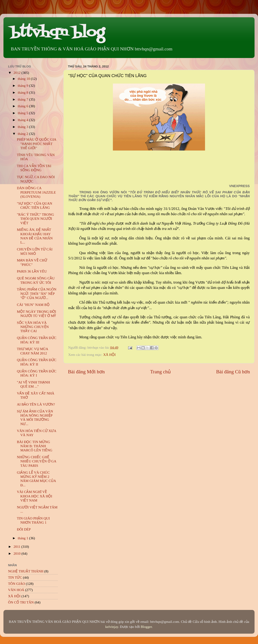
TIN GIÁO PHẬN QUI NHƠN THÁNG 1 (33, 520)
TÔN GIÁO (17, 584)
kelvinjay (112, 627)
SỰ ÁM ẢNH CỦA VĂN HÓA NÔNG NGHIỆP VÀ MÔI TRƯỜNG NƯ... (35, 418)
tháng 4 (23, 120)
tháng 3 (23, 127)
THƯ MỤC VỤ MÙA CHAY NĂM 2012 (32, 351)
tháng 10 (24, 79)
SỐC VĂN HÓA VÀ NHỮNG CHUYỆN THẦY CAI (33, 327)
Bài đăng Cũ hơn (233, 372)
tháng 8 (23, 92)
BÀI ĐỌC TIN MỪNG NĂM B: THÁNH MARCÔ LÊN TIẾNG (35, 446)
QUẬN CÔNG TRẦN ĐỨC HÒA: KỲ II (37, 362)
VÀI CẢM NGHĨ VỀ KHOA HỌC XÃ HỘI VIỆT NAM (34, 496)
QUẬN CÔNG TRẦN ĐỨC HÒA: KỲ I (37, 373)
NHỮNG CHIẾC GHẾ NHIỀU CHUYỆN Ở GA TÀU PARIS (36, 461)
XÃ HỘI (109, 355)
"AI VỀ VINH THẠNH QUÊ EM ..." (33, 384)
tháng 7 (23, 99)
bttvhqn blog (57, 33)
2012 (18, 73)
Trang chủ (160, 372)
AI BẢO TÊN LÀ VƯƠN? (36, 404)
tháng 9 (23, 86)
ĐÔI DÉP (24, 529)
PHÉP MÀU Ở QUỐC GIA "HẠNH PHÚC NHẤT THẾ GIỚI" (36, 144)
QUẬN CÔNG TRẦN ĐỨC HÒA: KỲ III (37, 340)
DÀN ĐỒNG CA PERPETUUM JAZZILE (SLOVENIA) (36, 192)
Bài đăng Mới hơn (86, 372)
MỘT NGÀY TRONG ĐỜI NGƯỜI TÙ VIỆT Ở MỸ (36, 314)
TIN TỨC (15, 577)
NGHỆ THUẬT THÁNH (26, 571)
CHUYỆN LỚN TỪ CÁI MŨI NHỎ (35, 251)
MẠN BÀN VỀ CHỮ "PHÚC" (32, 262)
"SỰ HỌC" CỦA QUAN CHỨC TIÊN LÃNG (34, 205)
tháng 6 (23, 106)
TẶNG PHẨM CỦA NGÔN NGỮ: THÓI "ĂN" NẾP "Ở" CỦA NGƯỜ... (37, 293)
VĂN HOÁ (16, 590)
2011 (18, 547)
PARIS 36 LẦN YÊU (32, 271)
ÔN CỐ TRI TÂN (21, 602)
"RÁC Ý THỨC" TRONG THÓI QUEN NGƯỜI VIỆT (35, 219)
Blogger (146, 627)
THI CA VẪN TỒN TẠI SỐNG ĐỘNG (34, 168)
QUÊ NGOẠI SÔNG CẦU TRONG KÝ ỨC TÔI (36, 280)
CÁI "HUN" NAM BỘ (33, 305)
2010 (18, 553)
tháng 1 (23, 538)
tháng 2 (23, 134)
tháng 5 (23, 113)
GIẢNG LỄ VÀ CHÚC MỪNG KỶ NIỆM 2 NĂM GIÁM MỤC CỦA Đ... (36, 479)
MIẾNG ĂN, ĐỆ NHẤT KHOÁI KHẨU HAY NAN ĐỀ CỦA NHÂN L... (35, 236)
